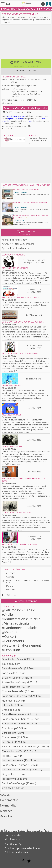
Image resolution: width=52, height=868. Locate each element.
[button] (26, 64)
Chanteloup (9, 728)
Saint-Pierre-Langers (14, 714)
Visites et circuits (17, 623)
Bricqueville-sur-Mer (14, 723)
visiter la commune (26, 601)
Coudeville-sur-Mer (13, 691)
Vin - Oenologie (25, 108)
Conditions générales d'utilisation (23, 848)
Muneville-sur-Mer (13, 751)
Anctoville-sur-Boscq (14, 682)
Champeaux (9, 737)
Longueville (9, 673)
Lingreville (8, 774)
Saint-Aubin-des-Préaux (16, 696)
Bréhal (6, 710)
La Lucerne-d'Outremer (16, 769)
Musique (11, 632)
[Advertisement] (26, 42)
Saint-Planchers (11, 687)
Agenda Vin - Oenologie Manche (18, 244)
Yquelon (7, 664)
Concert (10, 636)
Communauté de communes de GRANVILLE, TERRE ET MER (28, 581)
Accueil (5, 795)
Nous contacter (13, 835)
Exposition (42, 108)
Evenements (8, 800)
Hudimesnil (9, 701)
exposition (10, 116)
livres (30, 121)
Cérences (7, 788)
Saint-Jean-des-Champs (16, 719)
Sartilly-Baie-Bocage (14, 783)
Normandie (11, 590)
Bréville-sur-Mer (11, 678)
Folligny (6, 756)
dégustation (12, 119)
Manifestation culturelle (22, 619)
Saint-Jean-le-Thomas (14, 765)
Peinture (9, 108)
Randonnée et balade (20, 628)
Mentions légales (14, 839)
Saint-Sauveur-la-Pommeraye (19, 746)
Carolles (7, 733)
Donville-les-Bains (12, 659)
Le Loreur (8, 742)
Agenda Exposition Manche (16, 248)
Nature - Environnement (23, 645)
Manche (10, 586)
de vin (20, 119)
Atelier (9, 614)
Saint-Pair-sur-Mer (13, 668)
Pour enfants (14, 641)
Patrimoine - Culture (20, 610)
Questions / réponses (16, 844)
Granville (10, 577)
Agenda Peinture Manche (15, 240)
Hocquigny (8, 779)
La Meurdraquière (13, 760)
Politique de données (16, 852)
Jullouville (8, 705)
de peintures (20, 116)
